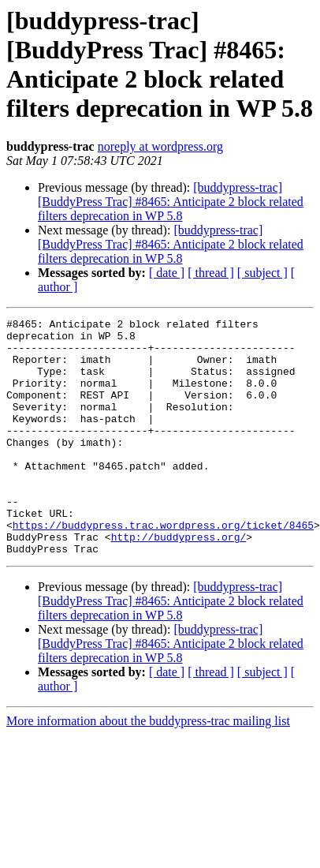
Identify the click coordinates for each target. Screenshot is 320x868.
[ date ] (167, 273)
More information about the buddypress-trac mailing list (148, 768)
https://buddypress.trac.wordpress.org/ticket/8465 (163, 567)
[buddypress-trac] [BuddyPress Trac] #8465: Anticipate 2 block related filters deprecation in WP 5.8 (171, 202)
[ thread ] (211, 273)
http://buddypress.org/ (179, 582)
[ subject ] (262, 273)
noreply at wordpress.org (160, 146)
